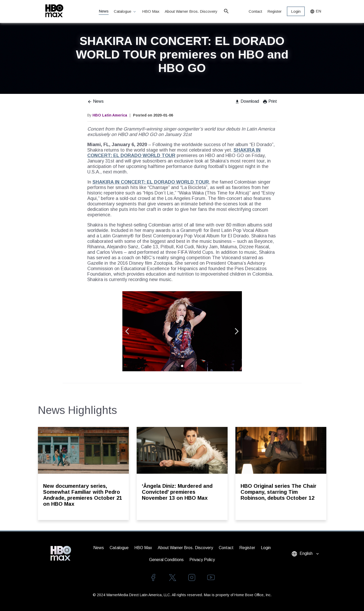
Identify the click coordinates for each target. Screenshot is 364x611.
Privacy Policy (202, 560)
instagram (192, 577)
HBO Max (151, 11)
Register (274, 11)
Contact (255, 11)
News (104, 11)
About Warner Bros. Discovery (191, 11)
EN (316, 11)
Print (270, 101)
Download (247, 101)
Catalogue (125, 12)
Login (296, 11)
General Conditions (166, 560)
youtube (211, 577)
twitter (173, 577)
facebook (153, 577)
